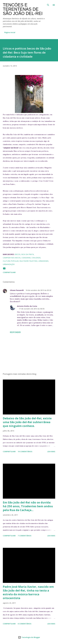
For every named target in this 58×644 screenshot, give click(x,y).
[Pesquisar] (48, 4)
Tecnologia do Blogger (29, 637)
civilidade (36, 258)
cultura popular (11, 261)
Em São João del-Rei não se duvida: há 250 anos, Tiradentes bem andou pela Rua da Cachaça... (28, 506)
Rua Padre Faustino (28, 261)
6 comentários (25, 624)
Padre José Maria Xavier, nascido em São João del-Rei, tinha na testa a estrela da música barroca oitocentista (28, 592)
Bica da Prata (28, 254)
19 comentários (25, 452)
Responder (15, 332)
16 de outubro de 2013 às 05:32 (38, 290)
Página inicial (10, 32)
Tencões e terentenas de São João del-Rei (23, 9)
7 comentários (25, 536)
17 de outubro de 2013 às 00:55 (32, 309)
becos (18, 254)
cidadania (26, 258)
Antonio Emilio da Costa (27, 306)
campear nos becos (12, 258)
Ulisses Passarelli (17, 290)
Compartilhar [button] (9, 272)
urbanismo (43, 261)
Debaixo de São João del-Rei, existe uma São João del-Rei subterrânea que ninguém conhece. (27, 422)
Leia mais (51, 452)
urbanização (9, 264)
